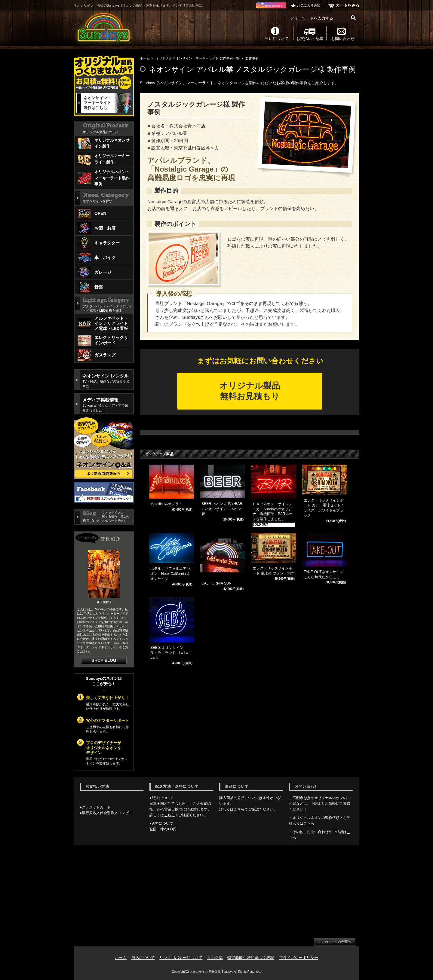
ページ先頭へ (335, 942)
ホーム (145, 58)
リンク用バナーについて (181, 958)
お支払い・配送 (310, 38)
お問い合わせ (343, 38)
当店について (277, 38)
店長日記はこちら (104, 660)
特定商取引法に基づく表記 (251, 958)
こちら (169, 815)
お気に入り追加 (309, 5)
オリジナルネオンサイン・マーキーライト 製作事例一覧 (198, 58)
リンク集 (215, 958)
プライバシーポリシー (299, 958)
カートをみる (348, 5)
